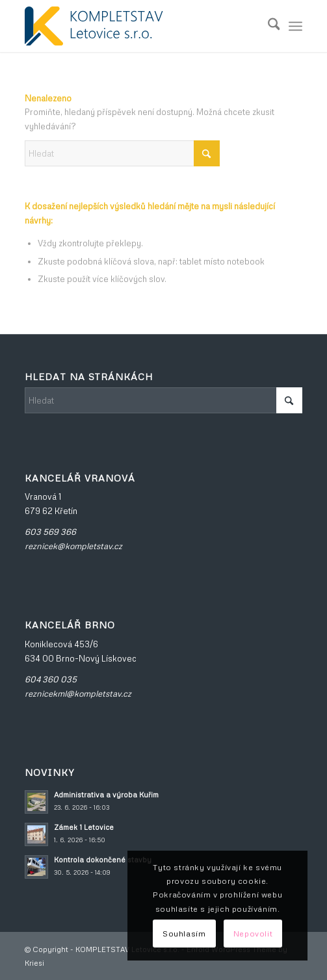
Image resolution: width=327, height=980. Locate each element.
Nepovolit (253, 934)
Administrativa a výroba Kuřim (106, 794)
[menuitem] (268, 26)
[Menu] (295, 26)
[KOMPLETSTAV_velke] (136, 26)
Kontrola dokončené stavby (103, 859)
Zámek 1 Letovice (84, 827)
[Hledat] (268, 26)
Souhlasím (184, 934)
